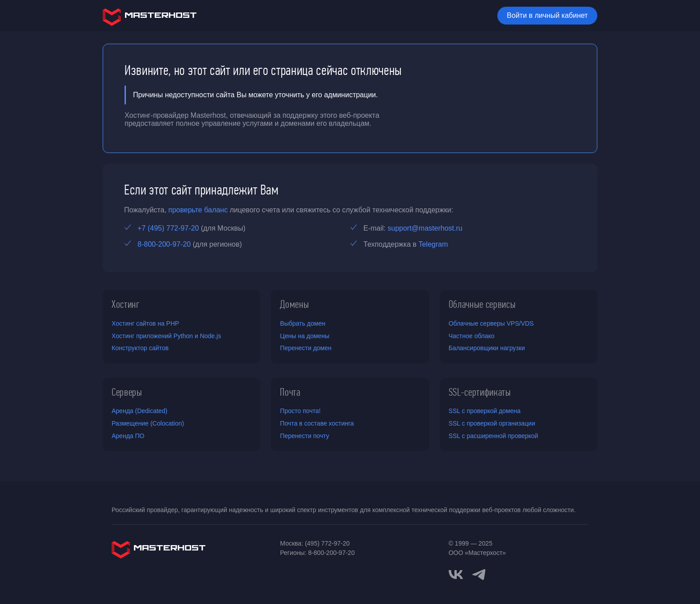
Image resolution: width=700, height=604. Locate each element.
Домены (294, 304)
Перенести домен (306, 348)
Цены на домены (304, 336)
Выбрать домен (302, 323)
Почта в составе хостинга (317, 423)
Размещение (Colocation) (148, 423)
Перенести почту (304, 436)
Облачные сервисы (482, 304)
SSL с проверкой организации (492, 423)
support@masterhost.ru (425, 228)
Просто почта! (300, 411)
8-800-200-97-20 (164, 244)
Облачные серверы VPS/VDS (491, 323)
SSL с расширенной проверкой (494, 436)
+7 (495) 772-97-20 (168, 228)
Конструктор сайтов (140, 348)
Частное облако (472, 336)
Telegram (433, 244)
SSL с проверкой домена (485, 411)
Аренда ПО (128, 436)
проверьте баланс (198, 210)
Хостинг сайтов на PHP (145, 323)
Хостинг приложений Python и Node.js (166, 336)
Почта (290, 392)
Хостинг (126, 304)
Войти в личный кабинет (547, 15)
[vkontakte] (456, 575)
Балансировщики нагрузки (487, 348)
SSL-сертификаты (480, 392)
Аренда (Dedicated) (140, 411)
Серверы (127, 392)
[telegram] (479, 574)
